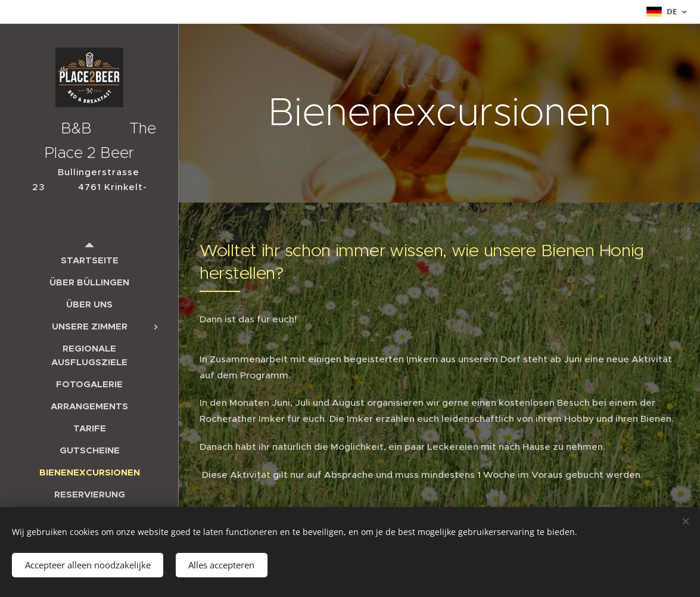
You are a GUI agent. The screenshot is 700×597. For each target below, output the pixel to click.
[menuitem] (89, 260)
